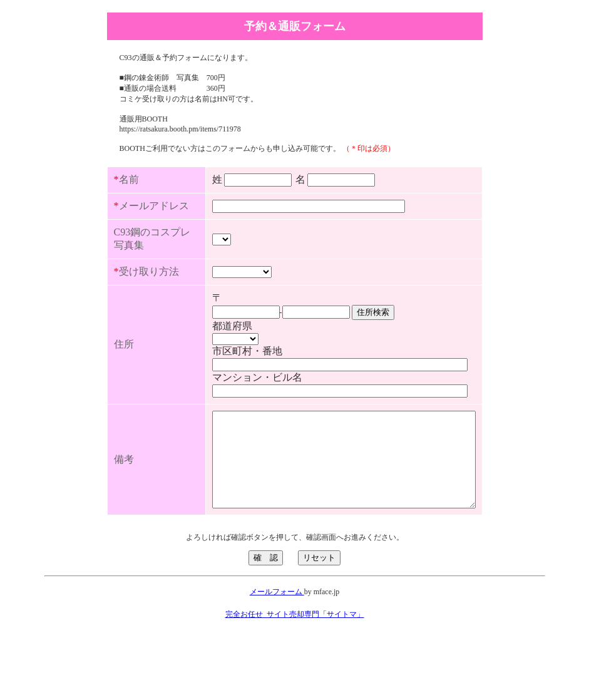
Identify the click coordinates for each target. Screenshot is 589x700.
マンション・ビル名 (226, 417)
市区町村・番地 (216, 390)
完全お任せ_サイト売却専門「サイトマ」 (295, 672)
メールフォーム (277, 650)
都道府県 (201, 365)
